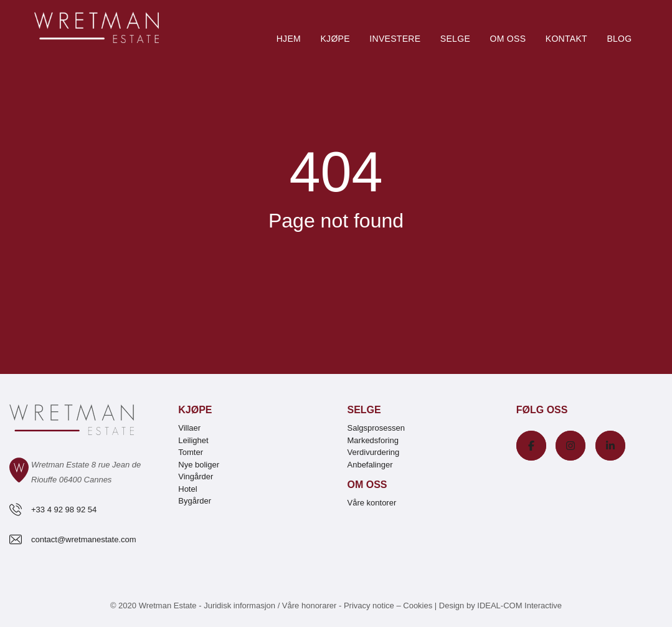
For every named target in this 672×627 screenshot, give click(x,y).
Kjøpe (335, 39)
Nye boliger (199, 465)
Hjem (289, 39)
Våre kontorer (372, 503)
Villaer (189, 428)
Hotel (187, 489)
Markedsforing (373, 440)
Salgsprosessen (376, 428)
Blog (619, 39)
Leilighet (193, 440)
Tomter (191, 452)
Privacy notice (369, 605)
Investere (395, 39)
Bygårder (195, 501)
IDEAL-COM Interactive (519, 605)
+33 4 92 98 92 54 (64, 510)
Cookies (418, 605)
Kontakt (566, 39)
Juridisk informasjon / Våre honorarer (270, 605)
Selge (455, 39)
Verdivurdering (374, 452)
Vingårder (196, 476)
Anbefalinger (370, 465)
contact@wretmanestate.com (84, 539)
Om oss (508, 39)
